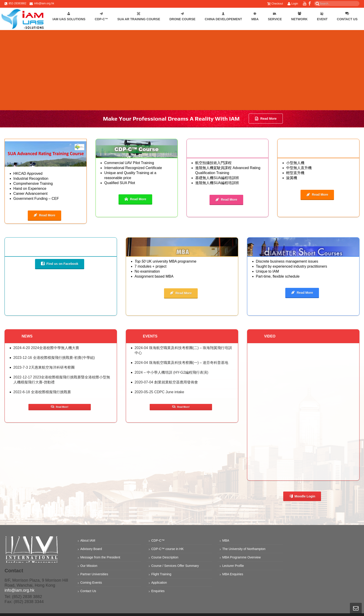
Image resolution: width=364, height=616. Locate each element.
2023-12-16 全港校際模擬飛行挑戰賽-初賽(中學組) (54, 358)
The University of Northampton (244, 549)
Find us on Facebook (60, 264)
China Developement (223, 16)
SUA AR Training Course (139, 16)
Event (322, 16)
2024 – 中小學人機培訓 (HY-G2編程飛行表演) (172, 372)
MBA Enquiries (233, 574)
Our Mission (89, 566)
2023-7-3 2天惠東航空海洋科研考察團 (44, 367)
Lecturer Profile (233, 566)
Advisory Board (91, 549)
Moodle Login (302, 496)
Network (299, 16)
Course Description (165, 557)
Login (293, 4)
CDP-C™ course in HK (167, 549)
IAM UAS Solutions (69, 16)
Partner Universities (94, 574)
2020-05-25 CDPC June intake (159, 392)
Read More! (60, 407)
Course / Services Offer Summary (175, 566)
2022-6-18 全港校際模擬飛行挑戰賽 (42, 392)
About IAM (88, 540)
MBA (255, 16)
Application (159, 583)
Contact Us (347, 16)
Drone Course (182, 16)
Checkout (275, 4)
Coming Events (91, 583)
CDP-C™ (101, 16)
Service (275, 16)
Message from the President (100, 557)
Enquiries (158, 591)
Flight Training (161, 574)
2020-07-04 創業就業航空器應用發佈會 (166, 382)
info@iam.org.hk (44, 3)
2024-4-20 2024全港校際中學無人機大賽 (46, 348)
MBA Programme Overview (241, 557)
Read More (266, 119)
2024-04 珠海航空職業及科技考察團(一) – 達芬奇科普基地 (182, 363)
